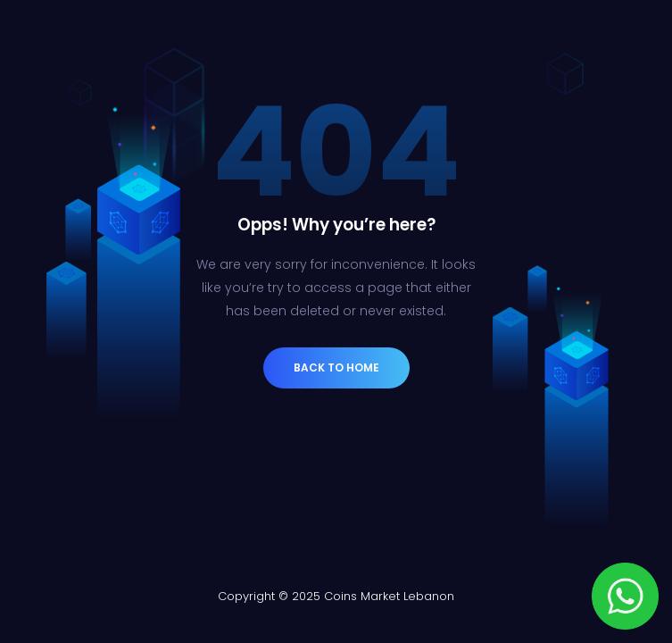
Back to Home (336, 367)
